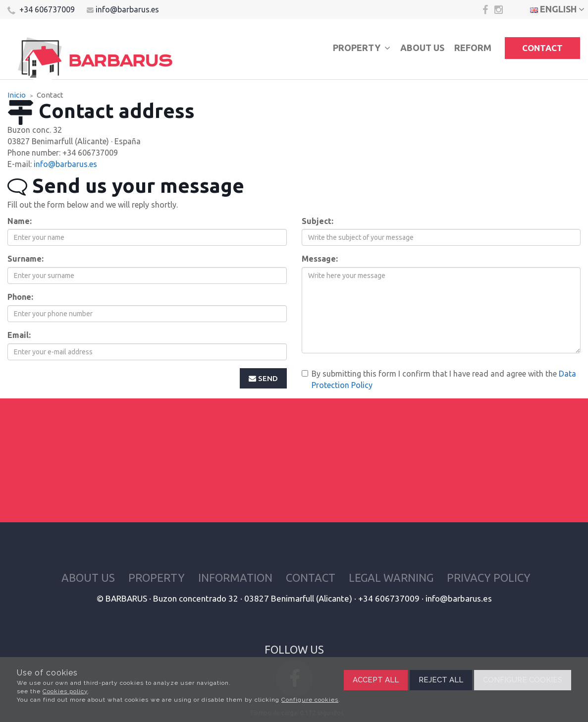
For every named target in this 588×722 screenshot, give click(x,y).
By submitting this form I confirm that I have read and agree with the (439, 379)
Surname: (26, 259)
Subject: (318, 221)
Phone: (20, 297)
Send (263, 378)
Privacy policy (489, 578)
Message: (320, 259)
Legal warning (391, 578)
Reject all (441, 680)
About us (422, 48)
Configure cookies (310, 700)
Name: (20, 221)
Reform (473, 48)
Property (362, 48)
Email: (19, 335)
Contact (542, 48)
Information (235, 578)
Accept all (376, 680)
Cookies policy (65, 691)
